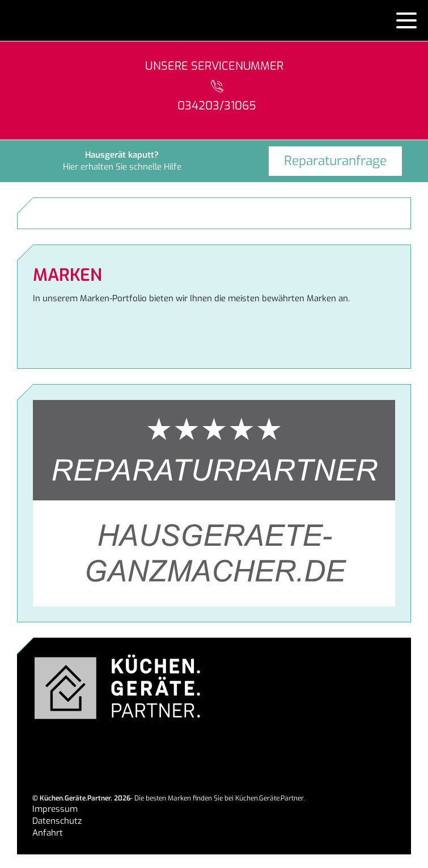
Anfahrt (48, 833)
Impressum (55, 809)
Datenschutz (57, 821)
